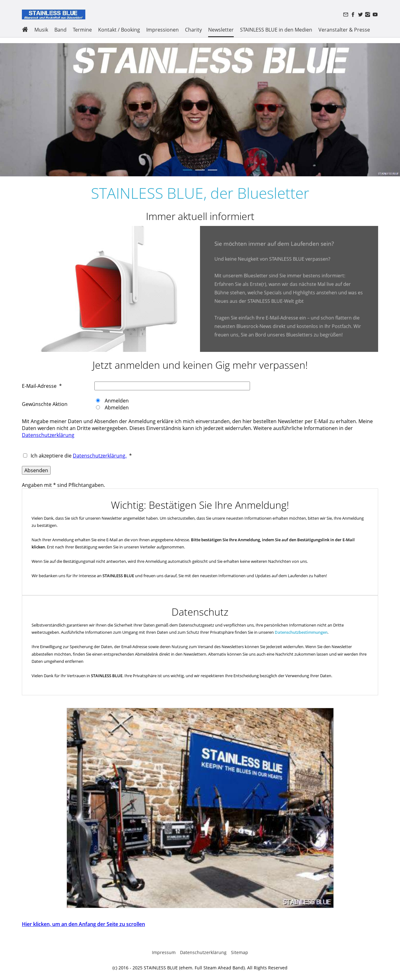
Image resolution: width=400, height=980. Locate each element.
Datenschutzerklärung (48, 435)
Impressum (164, 952)
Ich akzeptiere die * (81, 456)
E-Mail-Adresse (39, 386)
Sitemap (240, 952)
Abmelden (116, 407)
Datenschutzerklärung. (100, 456)
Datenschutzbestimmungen (301, 632)
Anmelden (116, 401)
